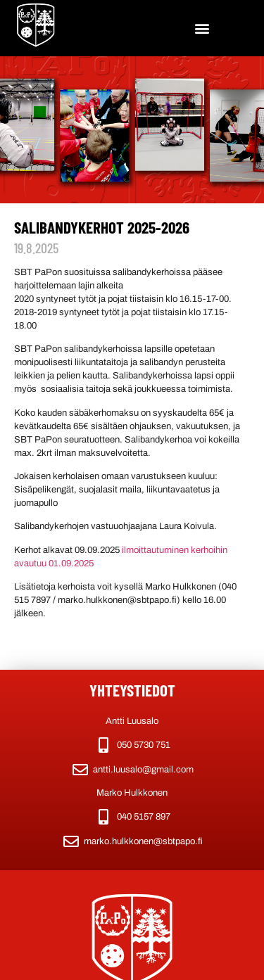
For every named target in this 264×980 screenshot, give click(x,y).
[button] (202, 28)
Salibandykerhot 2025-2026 (102, 227)
